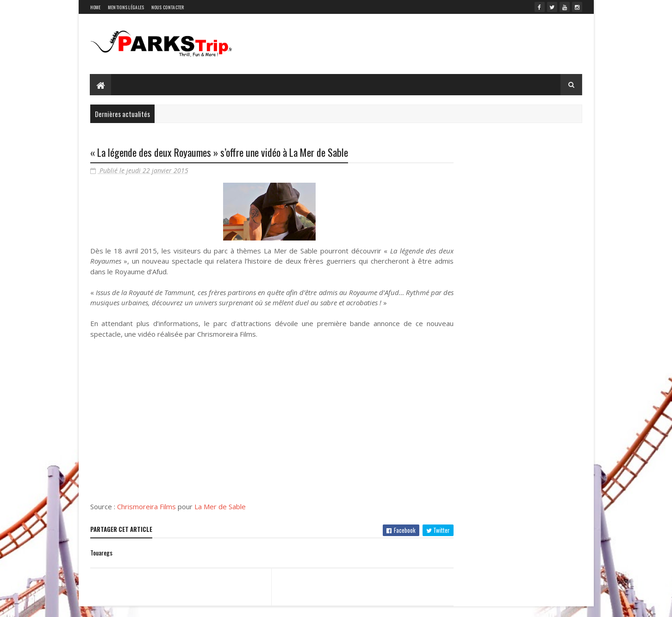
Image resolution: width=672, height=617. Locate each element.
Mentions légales (126, 7)
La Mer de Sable (220, 518)
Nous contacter (168, 7)
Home (96, 7)
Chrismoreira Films (146, 518)
